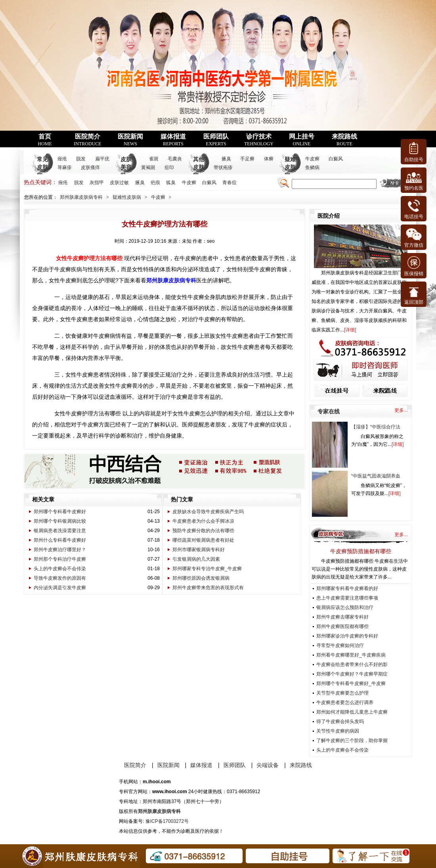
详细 (350, 330)
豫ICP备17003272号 (167, 821)
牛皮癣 (312, 159)
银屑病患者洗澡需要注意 (60, 531)
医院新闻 (130, 140)
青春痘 (229, 183)
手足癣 (247, 159)
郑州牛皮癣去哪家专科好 (342, 617)
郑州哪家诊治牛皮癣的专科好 (347, 636)
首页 (45, 140)
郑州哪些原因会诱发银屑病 (201, 578)
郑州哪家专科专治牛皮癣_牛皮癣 (207, 569)
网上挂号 (302, 140)
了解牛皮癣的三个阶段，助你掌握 (352, 740)
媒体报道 (173, 140)
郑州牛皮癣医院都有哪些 (342, 626)
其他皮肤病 (199, 167)
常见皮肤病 (42, 167)
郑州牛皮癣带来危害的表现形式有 (208, 588)
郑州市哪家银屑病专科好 (199, 550)
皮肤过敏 (119, 183)
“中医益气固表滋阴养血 (376, 476)
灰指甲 (97, 183)
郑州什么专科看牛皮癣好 (60, 540)
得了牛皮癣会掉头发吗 (340, 721)
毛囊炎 (175, 159)
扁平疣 (102, 159)
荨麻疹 (65, 168)
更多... (401, 410)
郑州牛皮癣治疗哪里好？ (60, 550)
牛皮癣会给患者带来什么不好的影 (352, 664)
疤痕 (155, 183)
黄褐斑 (148, 168)
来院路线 (344, 140)
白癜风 (336, 159)
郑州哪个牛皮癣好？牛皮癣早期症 (352, 674)
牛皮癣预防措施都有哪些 (361, 551)
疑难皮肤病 (290, 167)
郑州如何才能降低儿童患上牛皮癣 (352, 712)
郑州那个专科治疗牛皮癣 (60, 559)
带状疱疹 (223, 168)
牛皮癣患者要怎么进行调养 (345, 702)
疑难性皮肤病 (127, 197)
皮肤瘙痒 (90, 168)
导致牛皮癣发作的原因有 (60, 578)
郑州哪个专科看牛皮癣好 (60, 512)
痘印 (169, 168)
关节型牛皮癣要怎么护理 (342, 693)
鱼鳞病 (312, 168)
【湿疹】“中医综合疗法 (376, 427)
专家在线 (329, 411)
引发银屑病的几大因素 (196, 559)
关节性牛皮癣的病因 (338, 731)
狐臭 (171, 183)
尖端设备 (268, 765)
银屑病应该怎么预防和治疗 (345, 607)
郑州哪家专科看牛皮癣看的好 (347, 588)
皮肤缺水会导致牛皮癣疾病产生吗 (208, 512)
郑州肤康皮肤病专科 (81, 197)
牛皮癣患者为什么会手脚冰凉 (203, 521)
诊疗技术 (259, 140)
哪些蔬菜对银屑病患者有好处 (203, 540)
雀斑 (154, 159)
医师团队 (216, 140)
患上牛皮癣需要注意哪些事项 (347, 598)
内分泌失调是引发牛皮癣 (60, 588)
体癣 (269, 159)
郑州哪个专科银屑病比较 (60, 521)
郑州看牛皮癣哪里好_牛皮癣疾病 (351, 655)
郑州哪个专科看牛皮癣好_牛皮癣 (351, 683)
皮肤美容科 (126, 167)
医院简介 (87, 140)
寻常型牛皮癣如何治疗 (340, 645)
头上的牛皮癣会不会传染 (60, 569)
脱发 (81, 159)
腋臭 (226, 159)
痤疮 (62, 159)
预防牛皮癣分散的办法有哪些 (203, 531)
